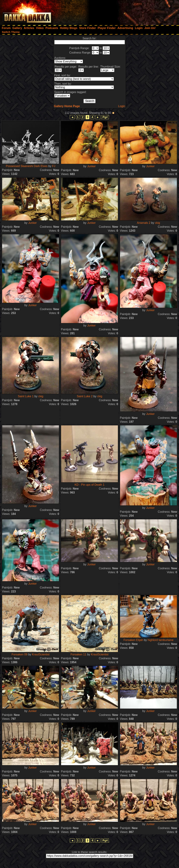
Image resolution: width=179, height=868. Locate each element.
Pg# (105, 117)
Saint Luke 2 (85, 396)
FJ (54, 166)
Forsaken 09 (19, 654)
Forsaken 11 (78, 654)
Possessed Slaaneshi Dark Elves (27, 166)
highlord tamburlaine (161, 640)
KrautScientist (41, 654)
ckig (157, 223)
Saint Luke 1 (26, 396)
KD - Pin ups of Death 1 (89, 485)
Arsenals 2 (144, 223)
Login (122, 106)
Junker (91, 166)
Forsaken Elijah (133, 640)
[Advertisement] (131, 12)
